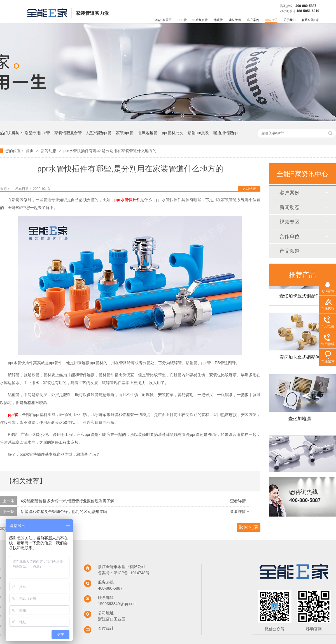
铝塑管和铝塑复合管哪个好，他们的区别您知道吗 (64, 512)
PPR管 (182, 20)
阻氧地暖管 (148, 133)
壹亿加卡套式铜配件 (300, 359)
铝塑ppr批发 (198, 133)
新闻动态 (49, 151)
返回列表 (249, 189)
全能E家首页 (163, 20)
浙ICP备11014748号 (132, 573)
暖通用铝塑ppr (226, 133)
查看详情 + (240, 501)
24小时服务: (288, 11)
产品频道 (290, 251)
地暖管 (218, 20)
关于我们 (290, 20)
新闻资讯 (271, 20)
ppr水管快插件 (127, 200)
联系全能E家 (310, 20)
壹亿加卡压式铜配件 (300, 298)
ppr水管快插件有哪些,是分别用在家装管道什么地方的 (110, 151)
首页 (30, 151)
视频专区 (290, 222)
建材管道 (235, 20)
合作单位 (290, 236)
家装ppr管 (125, 133)
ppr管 (13, 415)
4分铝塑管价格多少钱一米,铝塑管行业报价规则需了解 (67, 501)
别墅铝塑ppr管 (99, 133)
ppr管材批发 (172, 133)
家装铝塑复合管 (68, 133)
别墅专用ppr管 (37, 133)
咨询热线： (288, 6)
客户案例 (253, 20)
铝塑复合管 (200, 20)
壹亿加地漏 (300, 421)
